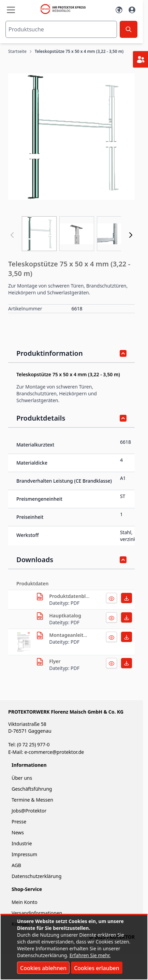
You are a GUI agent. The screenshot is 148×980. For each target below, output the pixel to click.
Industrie (22, 843)
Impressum (24, 854)
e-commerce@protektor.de (54, 752)
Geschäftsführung (32, 789)
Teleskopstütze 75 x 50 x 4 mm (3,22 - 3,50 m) (79, 52)
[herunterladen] (40, 597)
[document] (74, 947)
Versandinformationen (37, 913)
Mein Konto (25, 902)
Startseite (17, 52)
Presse (19, 822)
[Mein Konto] (132, 10)
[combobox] (61, 29)
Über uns (23, 778)
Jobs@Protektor (29, 811)
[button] (71, 137)
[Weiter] (131, 235)
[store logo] (65, 9)
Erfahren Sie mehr (90, 955)
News (18, 832)
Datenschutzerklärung (36, 876)
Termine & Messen (32, 800)
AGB (16, 865)
